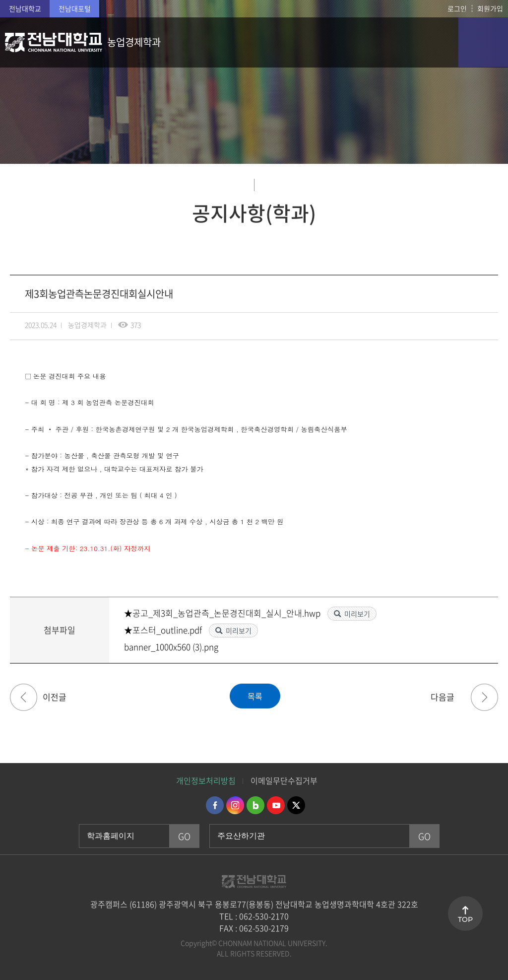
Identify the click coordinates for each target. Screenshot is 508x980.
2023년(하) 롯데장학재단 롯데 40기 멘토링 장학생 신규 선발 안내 (24, 697)
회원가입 (490, 8)
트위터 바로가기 (296, 805)
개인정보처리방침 (206, 780)
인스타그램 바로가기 (235, 805)
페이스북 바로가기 (215, 805)
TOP (465, 919)
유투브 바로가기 (276, 805)
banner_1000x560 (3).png (171, 647)
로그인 (457, 8)
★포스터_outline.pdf (164, 630)
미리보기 (357, 614)
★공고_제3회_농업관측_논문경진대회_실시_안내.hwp (223, 613)
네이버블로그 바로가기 (255, 805)
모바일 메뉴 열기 (483, 42)
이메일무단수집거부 (284, 780)
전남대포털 (75, 8)
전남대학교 (25, 8)
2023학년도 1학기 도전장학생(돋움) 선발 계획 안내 (484, 697)
